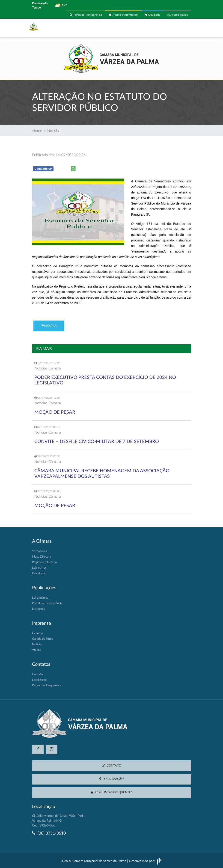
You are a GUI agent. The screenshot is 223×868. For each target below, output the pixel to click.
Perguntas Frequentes (46, 685)
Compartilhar (43, 169)
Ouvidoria (152, 15)
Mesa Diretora (42, 557)
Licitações (39, 609)
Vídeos (37, 650)
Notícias (54, 131)
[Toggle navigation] (185, 28)
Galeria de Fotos (43, 639)
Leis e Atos (39, 568)
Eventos (37, 633)
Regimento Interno (44, 562)
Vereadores (40, 551)
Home (37, 131)
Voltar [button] (49, 326)
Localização (39, 680)
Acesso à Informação (123, 15)
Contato (37, 674)
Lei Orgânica (40, 598)
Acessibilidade (177, 15)
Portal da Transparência (86, 15)
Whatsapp (92, 170)
